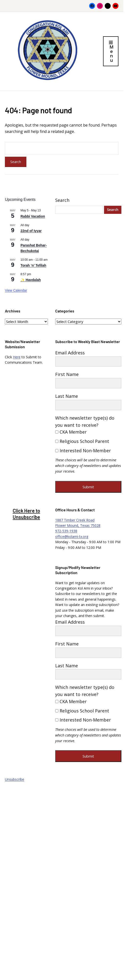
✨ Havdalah (31, 280)
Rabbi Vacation (33, 216)
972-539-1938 (66, 531)
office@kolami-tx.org (72, 536)
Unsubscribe (15, 779)
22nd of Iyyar (31, 231)
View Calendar (16, 290)
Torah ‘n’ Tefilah (33, 265)
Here (17, 357)
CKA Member (71, 432)
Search (62, 200)
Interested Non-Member (83, 451)
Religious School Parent (82, 441)
